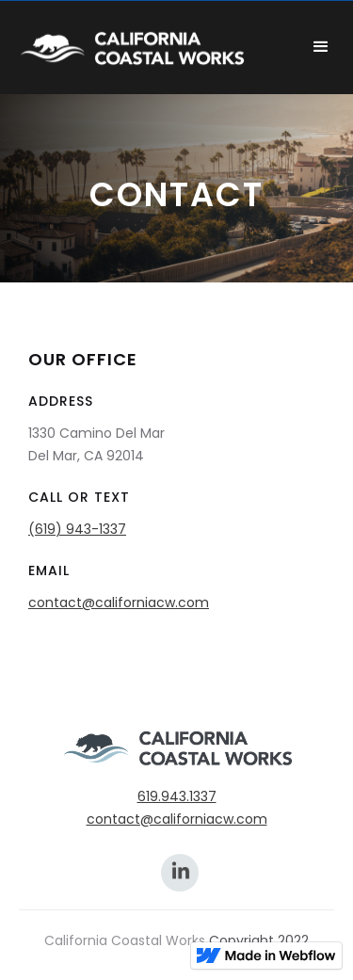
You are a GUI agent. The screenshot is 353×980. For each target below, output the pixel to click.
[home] (152, 47)
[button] (321, 47)
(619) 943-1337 (77, 529)
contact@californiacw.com (119, 602)
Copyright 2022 (259, 940)
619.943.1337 (177, 796)
